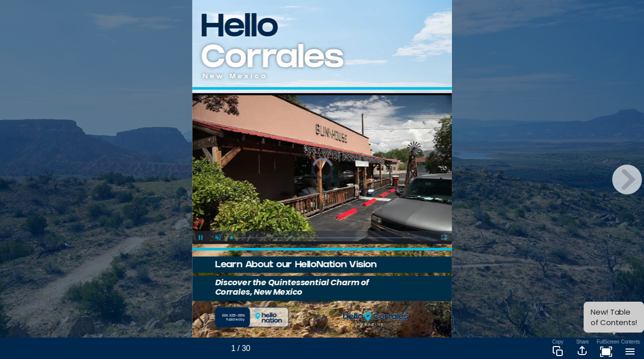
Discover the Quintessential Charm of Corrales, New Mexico (292, 287)
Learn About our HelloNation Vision (296, 266)
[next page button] (627, 179)
